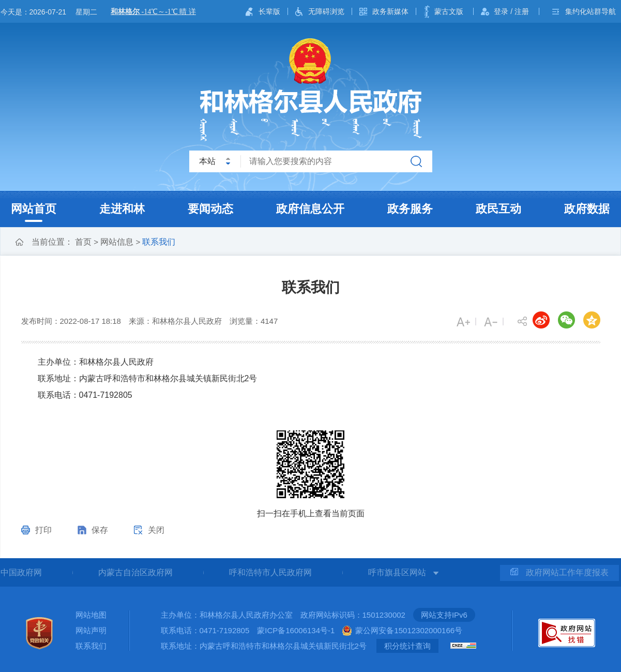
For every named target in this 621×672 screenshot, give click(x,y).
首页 (83, 242)
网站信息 (117, 242)
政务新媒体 (390, 11)
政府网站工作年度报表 (559, 572)
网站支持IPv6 (444, 615)
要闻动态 (210, 209)
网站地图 (91, 615)
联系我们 (159, 242)
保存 (100, 530)
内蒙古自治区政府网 (135, 572)
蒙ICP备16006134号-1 (296, 630)
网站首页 (34, 209)
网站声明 (91, 630)
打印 (43, 530)
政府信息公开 (310, 209)
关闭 (156, 530)
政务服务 (410, 209)
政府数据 (587, 209)
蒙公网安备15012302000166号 (409, 630)
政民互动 (498, 209)
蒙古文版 (449, 11)
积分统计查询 (407, 646)
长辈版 (269, 11)
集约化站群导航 (590, 11)
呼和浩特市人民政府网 (270, 572)
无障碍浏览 (326, 11)
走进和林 (122, 209)
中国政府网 (21, 572)
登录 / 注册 (511, 11)
